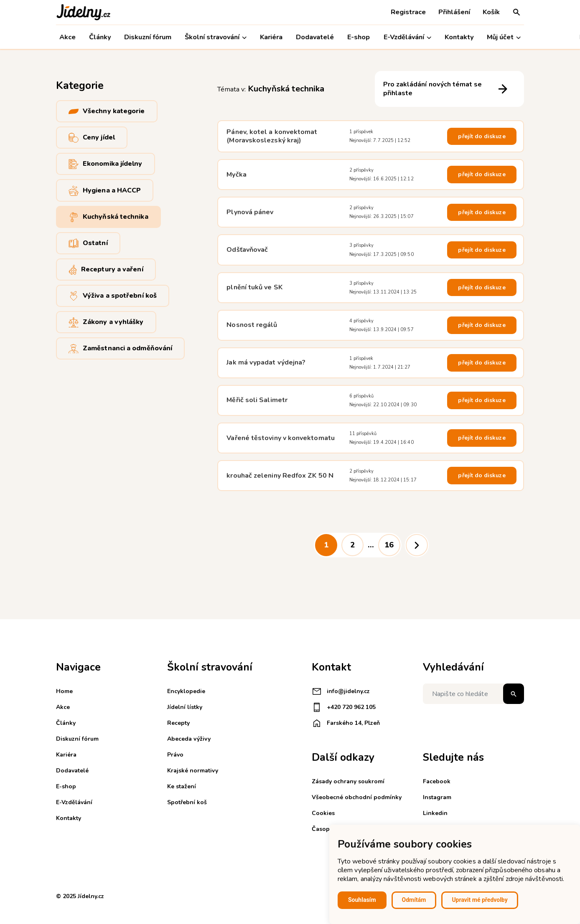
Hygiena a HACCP (105, 190)
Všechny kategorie (107, 111)
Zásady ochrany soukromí (348, 781)
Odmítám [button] (414, 900)
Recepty (178, 723)
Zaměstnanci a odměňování (120, 348)
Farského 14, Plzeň (346, 723)
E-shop (359, 37)
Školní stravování (216, 37)
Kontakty (459, 37)
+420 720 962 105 (344, 707)
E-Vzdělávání (407, 37)
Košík (491, 12)
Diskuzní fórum (148, 37)
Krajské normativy (193, 771)
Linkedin (435, 813)
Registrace (408, 12)
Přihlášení (454, 12)
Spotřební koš (187, 802)
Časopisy (324, 829)
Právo (175, 755)
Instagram (437, 797)
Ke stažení (182, 786)
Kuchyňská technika (108, 217)
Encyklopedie (186, 691)
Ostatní (88, 243)
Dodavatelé (315, 37)
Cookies (323, 813)
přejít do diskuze (482, 136)
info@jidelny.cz (341, 691)
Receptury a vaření (106, 270)
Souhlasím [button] (362, 900)
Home (64, 691)
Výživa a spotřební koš (113, 296)
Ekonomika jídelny (106, 164)
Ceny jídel (92, 138)
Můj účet (504, 37)
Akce (67, 37)
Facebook (437, 781)
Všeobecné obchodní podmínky (357, 797)
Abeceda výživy (189, 739)
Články (100, 37)
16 (389, 545)
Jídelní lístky (185, 707)
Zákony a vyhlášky (106, 322)
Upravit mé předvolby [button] (480, 900)
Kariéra (271, 37)
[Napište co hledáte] (473, 694)
